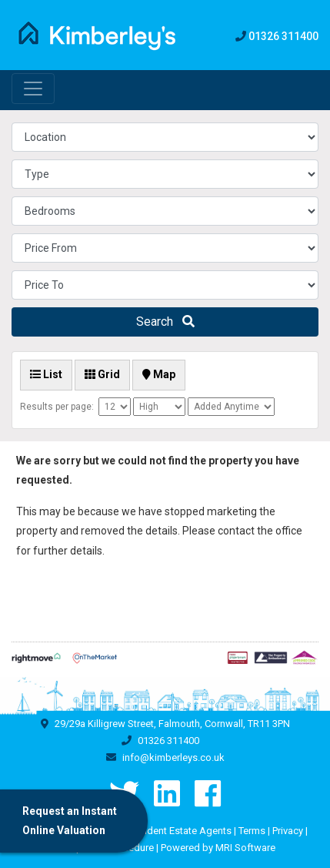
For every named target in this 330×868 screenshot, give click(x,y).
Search (165, 322)
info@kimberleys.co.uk (173, 757)
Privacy (288, 831)
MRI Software (245, 848)
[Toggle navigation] (33, 89)
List (46, 374)
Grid (102, 374)
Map (159, 374)
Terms (252, 831)
